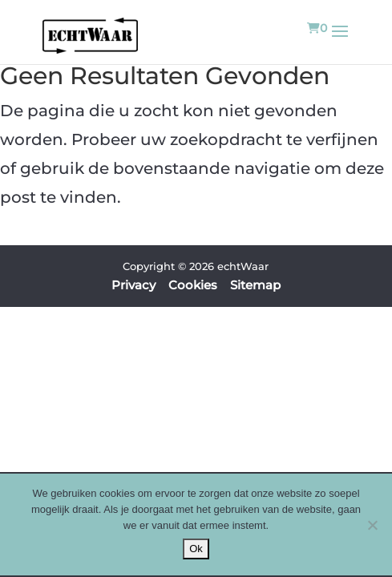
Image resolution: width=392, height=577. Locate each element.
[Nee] (372, 525)
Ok (196, 549)
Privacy (133, 285)
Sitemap (255, 285)
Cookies (193, 285)
